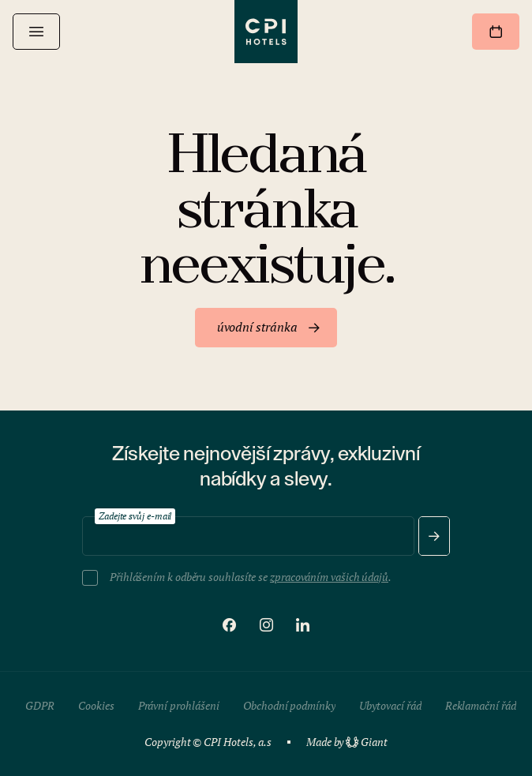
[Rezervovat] (496, 32)
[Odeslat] (434, 536)
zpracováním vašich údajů (329, 577)
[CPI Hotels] (266, 32)
